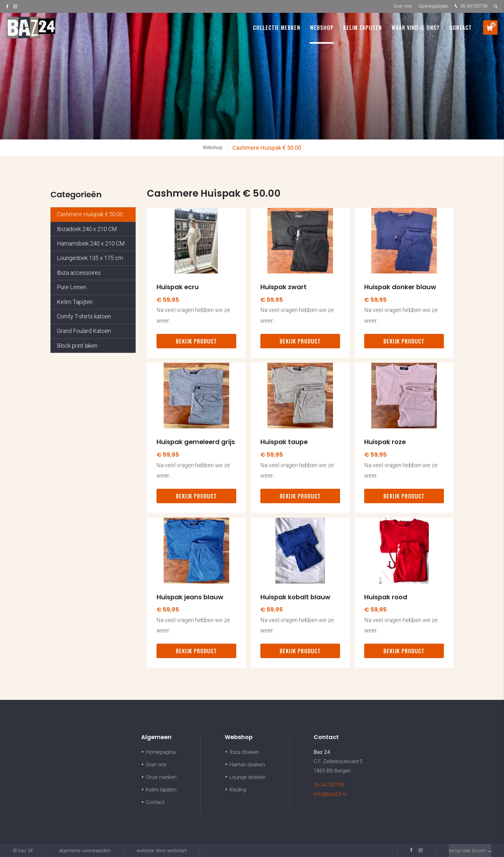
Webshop (322, 29)
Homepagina (161, 752)
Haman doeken (247, 765)
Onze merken (161, 777)
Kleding (238, 790)
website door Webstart (162, 851)
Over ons (403, 6)
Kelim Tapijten (363, 29)
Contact (461, 29)
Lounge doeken (248, 777)
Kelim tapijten (161, 790)
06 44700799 (470, 7)
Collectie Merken (277, 29)
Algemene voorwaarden (85, 851)
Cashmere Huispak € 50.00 (267, 148)
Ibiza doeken (244, 752)
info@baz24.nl (330, 794)
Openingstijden (433, 6)
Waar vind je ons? (416, 29)
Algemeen (156, 737)
